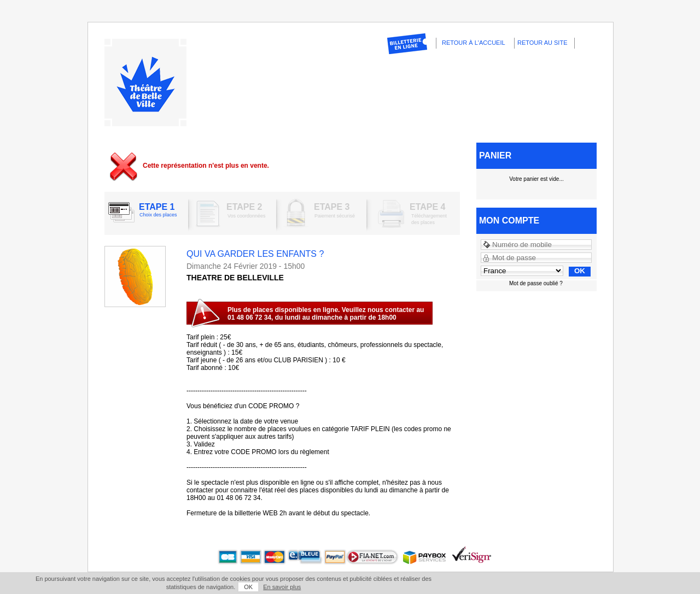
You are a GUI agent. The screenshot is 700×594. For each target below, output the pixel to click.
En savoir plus (282, 587)
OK (248, 587)
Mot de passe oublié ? (536, 283)
